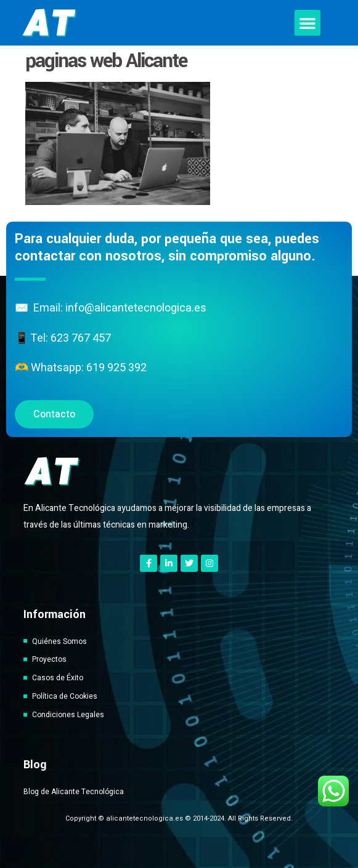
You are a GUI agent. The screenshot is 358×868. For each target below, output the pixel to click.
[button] (307, 23)
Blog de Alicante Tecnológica (74, 792)
